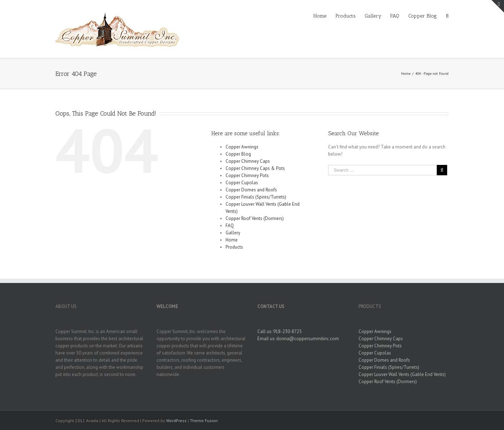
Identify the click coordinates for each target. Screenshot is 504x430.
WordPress (176, 421)
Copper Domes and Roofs (251, 190)
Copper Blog (238, 154)
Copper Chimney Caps (248, 161)
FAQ (230, 226)
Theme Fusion (204, 421)
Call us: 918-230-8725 (280, 331)
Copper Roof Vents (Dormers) (255, 218)
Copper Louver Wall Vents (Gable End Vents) (402, 374)
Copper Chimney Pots (247, 175)
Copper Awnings (242, 147)
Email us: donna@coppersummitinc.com (298, 339)
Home (232, 240)
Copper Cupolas (242, 183)
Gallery (233, 233)
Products (234, 247)
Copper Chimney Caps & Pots (255, 168)
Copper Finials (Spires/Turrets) (256, 197)
